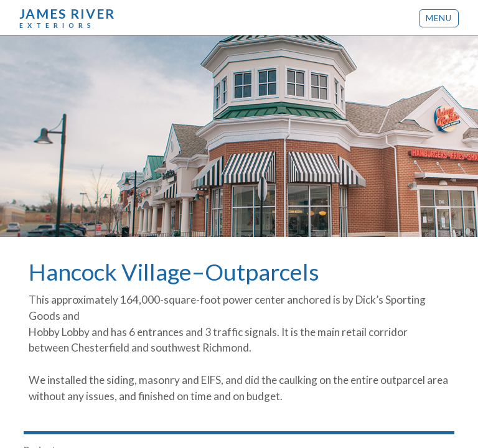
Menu (439, 18)
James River (67, 17)
